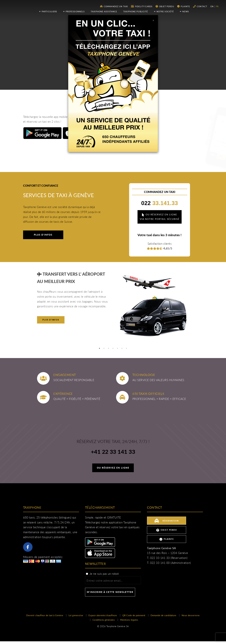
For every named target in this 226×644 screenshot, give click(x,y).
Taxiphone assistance (104, 12)
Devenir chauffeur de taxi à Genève (45, 615)
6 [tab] (122, 348)
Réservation (167, 520)
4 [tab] (113, 348)
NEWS (184, 12)
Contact (200, 6)
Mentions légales (129, 620)
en (212, 6)
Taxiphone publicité (136, 12)
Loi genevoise (76, 615)
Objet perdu (165, 6)
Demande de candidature (163, 615)
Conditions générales (104, 620)
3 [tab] (109, 348)
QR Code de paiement (134, 615)
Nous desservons (191, 615)
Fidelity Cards (142, 6)
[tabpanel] (113, 307)
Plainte (184, 6)
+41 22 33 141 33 (113, 452)
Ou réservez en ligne (113, 468)
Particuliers (48, 12)
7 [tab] (127, 348)
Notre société (164, 12)
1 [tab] (100, 348)
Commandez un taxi (114, 6)
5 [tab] (118, 348)
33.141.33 (160, 203)
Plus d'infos (43, 235)
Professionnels (74, 12)
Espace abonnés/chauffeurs (103, 615)
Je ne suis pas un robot (102, 574)
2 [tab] (104, 348)
